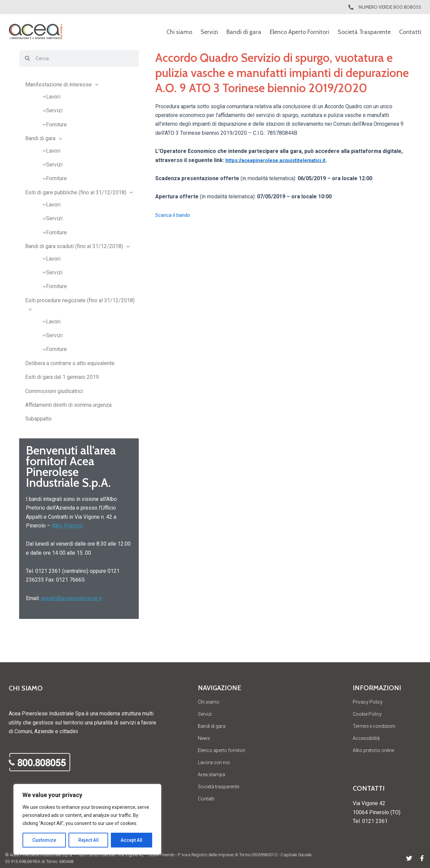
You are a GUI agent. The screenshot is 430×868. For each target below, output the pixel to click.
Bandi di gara (244, 32)
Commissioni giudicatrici (54, 391)
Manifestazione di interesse (62, 85)
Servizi (209, 32)
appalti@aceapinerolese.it (71, 598)
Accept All (132, 840)
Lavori (50, 97)
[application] (95, 85)
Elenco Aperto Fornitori (299, 32)
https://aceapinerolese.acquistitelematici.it (280, 160)
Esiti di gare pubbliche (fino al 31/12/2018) (79, 192)
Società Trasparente (364, 32)
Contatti (410, 32)
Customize (44, 840)
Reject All (89, 840)
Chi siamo (179, 32)
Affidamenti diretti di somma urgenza (68, 405)
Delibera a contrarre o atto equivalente (70, 363)
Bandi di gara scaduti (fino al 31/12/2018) (77, 246)
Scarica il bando (174, 215)
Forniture (53, 125)
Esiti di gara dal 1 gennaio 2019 (62, 377)
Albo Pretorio (67, 526)
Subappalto (38, 419)
